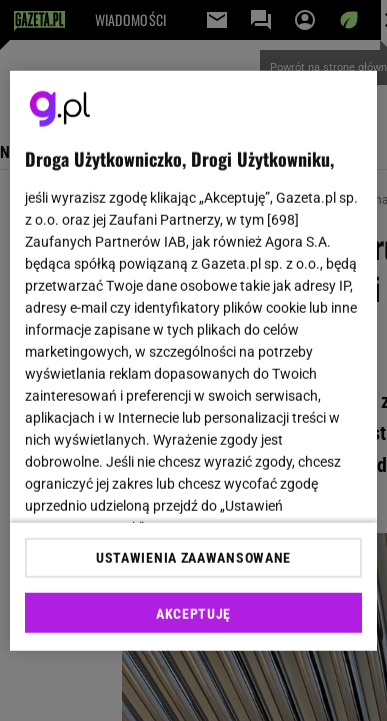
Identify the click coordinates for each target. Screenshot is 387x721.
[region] (194, 360)
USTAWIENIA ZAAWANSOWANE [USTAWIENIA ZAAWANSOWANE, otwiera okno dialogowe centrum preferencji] (193, 558)
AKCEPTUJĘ (193, 614)
